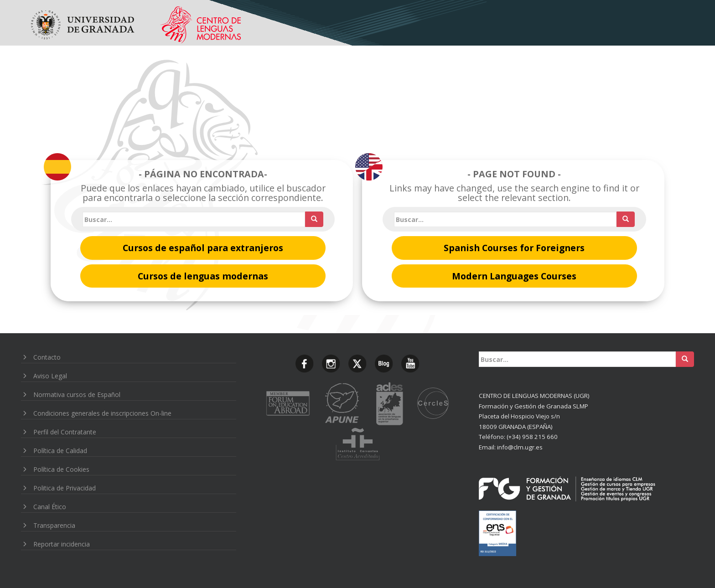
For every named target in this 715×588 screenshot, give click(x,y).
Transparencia (54, 525)
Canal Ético (50, 507)
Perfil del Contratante (65, 432)
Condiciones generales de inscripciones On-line (102, 413)
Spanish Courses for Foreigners (514, 248)
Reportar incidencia (62, 544)
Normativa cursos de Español (77, 395)
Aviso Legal (50, 376)
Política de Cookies (61, 469)
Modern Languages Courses (514, 276)
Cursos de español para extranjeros (203, 248)
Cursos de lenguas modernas (203, 276)
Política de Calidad (60, 451)
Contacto (47, 357)
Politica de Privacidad (65, 488)
